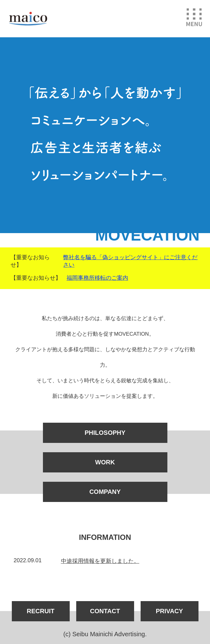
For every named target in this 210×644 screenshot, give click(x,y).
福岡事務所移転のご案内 (97, 278)
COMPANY (105, 492)
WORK (105, 462)
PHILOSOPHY (105, 433)
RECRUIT (41, 611)
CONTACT (105, 611)
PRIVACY (169, 611)
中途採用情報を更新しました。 (100, 561)
